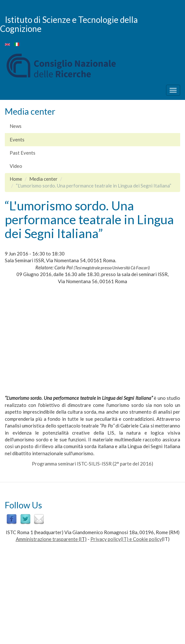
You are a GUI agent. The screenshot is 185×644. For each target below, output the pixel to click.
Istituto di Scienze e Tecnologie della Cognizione (69, 24)
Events (17, 139)
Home (16, 179)
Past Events (23, 153)
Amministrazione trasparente (47, 539)
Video (16, 166)
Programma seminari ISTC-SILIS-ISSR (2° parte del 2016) (92, 464)
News (16, 126)
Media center (43, 179)
